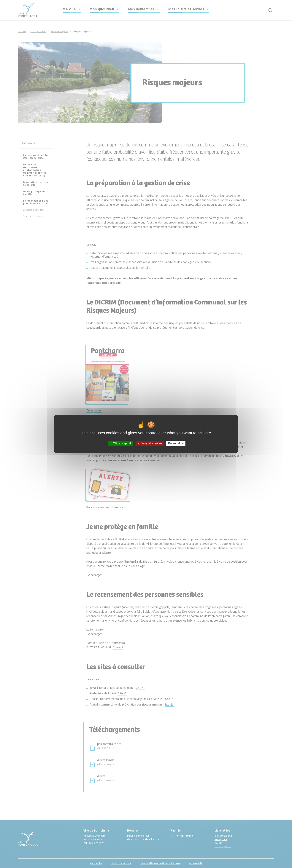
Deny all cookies (150, 443)
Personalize (176, 443)
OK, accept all (121, 443)
